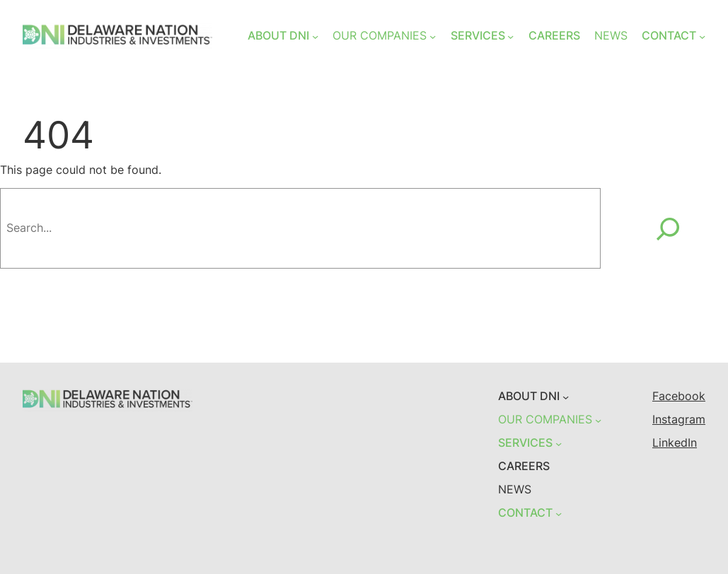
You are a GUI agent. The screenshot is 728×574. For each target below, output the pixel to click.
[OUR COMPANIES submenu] (433, 36)
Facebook (679, 396)
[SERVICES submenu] (510, 36)
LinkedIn (675, 443)
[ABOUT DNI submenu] (315, 36)
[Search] (668, 228)
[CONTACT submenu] (702, 36)
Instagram (679, 420)
